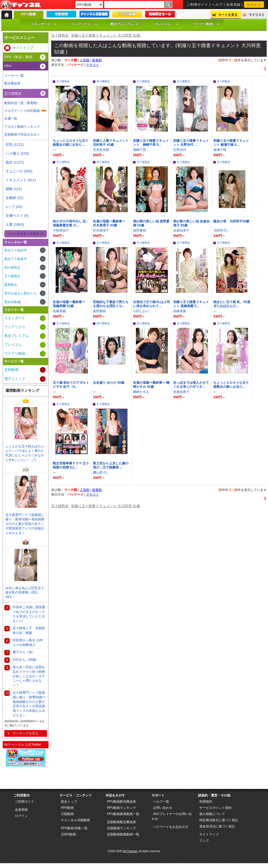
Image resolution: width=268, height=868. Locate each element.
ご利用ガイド (198, 5)
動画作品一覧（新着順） (22, 103)
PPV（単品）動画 (18, 57)
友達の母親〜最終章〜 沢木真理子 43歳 (111, 223)
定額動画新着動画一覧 (123, 834)
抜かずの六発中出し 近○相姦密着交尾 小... (70, 223)
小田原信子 (61, 230)
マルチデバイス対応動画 (22, 111)
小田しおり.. (142, 311)
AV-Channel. (130, 851)
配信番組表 (12, 83)
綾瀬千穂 (220, 150)
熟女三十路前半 (16, 250)
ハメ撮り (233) (17, 153)
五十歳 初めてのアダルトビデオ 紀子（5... (71, 385)
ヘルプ (217, 5)
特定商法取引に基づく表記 (219, 820)
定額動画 (11, 370)
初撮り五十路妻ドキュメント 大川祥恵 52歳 (106, 35)
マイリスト (257, 15)
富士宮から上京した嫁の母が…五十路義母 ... (111, 465)
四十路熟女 (103, 81)
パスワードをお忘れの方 (171, 827)
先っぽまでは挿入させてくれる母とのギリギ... (191, 385)
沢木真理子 (101, 230)
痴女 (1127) (15, 162)
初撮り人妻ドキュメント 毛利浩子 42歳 (111, 143)
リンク (204, 841)
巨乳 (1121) (15, 145)
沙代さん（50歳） (26, 660)
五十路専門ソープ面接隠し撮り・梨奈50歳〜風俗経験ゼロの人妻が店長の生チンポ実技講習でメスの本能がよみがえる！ (25, 524)
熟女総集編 (12, 302)
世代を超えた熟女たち (20, 293)
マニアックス (84, 24)
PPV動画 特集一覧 (74, 828)
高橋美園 (59, 311)
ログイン (254, 5)
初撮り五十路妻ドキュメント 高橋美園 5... (191, 304)
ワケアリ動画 (206, 24)
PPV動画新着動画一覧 (123, 814)
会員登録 (234, 5)
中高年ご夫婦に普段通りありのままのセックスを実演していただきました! (29, 614)
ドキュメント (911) (21, 180)
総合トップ (69, 802)
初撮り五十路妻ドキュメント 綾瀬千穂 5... (231, 143)
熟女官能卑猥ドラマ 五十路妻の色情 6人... (71, 465)
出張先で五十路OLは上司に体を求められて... (152, 304)
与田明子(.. (221, 230)
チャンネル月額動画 (75, 820)
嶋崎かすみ (141, 392)
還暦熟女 (11, 285)
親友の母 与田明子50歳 (231, 221)
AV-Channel (21, 5)
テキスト (93, 65)
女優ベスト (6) (17, 216)
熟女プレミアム (124, 24)
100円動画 (68, 834)
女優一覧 (11, 119)
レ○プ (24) (14, 207)
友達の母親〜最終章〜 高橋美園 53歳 (71, 304)
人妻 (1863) (15, 224)
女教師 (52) (15, 198)
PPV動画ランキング (121, 808)
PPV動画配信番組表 (121, 802)
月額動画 (67, 814)
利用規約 (206, 802)
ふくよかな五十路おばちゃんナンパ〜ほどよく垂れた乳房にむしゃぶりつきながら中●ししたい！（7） (25, 453)
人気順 (85, 60)
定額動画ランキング (121, 828)
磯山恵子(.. (101, 472)
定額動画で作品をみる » (22, 134)
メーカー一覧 (14, 76)
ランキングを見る (26, 733)
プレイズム (166, 24)
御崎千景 (140, 150)
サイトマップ (209, 834)
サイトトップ (23, 48)
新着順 (97, 60)
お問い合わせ (163, 808)
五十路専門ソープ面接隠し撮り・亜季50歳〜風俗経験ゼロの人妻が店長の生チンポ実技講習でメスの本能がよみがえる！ (29, 704)
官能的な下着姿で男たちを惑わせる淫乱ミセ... (111, 304)
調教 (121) (14, 189)
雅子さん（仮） (24, 652)
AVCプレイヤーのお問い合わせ (172, 816)
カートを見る (228, 15)
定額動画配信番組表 (121, 822)
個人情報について (212, 814)
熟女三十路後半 (16, 259)
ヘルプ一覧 (161, 802)
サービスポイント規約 (215, 808)
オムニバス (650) (19, 171)
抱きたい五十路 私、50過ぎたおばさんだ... (232, 304)
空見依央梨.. (102, 150)
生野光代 (180, 150)
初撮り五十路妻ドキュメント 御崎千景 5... (151, 143)
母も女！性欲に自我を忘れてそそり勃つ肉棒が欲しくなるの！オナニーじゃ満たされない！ (29, 676)
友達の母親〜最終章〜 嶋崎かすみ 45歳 (151, 385)
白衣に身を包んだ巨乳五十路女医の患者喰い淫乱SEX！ (25, 593)
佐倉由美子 (181, 230)
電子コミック (15, 379)
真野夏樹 (140, 230)
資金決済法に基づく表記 (217, 826)
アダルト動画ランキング (22, 127)
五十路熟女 (60, 35)
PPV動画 (67, 808)
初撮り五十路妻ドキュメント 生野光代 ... (191, 143)
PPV (8, 66)
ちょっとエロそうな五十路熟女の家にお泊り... (71, 143)
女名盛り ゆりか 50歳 (109, 383)
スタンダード (44, 24)
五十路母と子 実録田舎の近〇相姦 (29, 630)
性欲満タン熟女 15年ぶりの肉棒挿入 (28, 643)
